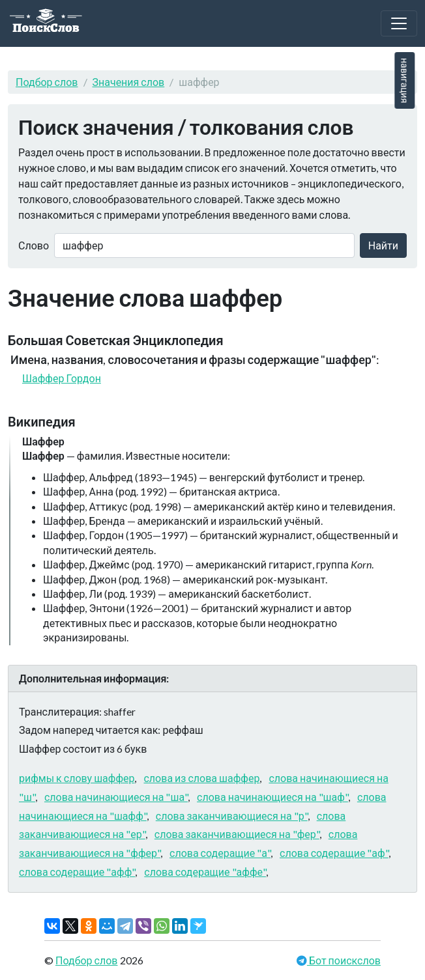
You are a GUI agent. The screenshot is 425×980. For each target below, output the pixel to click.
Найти (383, 245)
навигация (404, 80)
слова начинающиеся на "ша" (116, 797)
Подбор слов (47, 82)
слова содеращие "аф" (334, 853)
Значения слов (129, 82)
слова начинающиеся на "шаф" (272, 797)
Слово (34, 245)
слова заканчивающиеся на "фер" (237, 834)
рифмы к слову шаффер (77, 778)
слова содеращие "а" (220, 853)
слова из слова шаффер (201, 778)
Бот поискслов (344, 960)
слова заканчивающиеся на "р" (232, 816)
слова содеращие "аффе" (205, 872)
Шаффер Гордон (62, 378)
